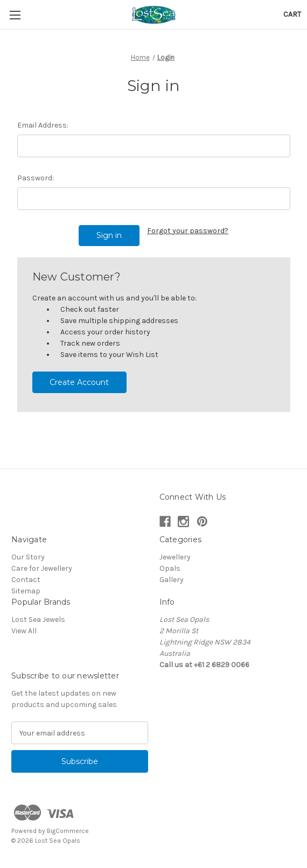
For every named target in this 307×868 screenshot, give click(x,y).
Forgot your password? (188, 231)
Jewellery (175, 557)
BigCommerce (68, 831)
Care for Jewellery (42, 568)
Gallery (172, 580)
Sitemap (26, 591)
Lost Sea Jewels (38, 619)
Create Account (79, 382)
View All (24, 631)
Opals (170, 568)
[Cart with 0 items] (292, 14)
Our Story (28, 557)
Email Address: (43, 125)
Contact (26, 580)
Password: (36, 178)
